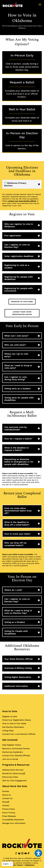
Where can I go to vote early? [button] (16, 355)
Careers (6, 805)
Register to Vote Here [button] (22, 302)
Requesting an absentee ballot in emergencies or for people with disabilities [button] (19, 462)
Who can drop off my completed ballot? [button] (15, 544)
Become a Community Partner (16, 749)
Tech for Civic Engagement (14, 781)
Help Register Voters (12, 745)
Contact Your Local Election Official (19, 734)
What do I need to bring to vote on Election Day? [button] (18, 612)
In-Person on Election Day (22, 141)
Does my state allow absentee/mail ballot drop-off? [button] (18, 511)
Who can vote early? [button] (15, 345)
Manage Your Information (14, 823)
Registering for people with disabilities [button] (19, 278)
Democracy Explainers (12, 752)
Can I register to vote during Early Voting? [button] (15, 378)
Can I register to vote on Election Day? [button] (17, 246)
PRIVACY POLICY (16, 865)
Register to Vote (10, 716)
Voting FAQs (8, 731)
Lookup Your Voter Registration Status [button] (22, 313)
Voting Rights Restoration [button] (18, 677)
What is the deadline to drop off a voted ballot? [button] (17, 523)
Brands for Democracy (14, 773)
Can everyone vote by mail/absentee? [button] (16, 428)
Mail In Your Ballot (22, 115)
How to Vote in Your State (14, 723)
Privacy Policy (9, 809)
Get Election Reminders (13, 727)
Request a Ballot (22, 89)
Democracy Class (10, 777)
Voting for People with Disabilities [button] (16, 632)
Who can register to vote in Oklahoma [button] (19, 225)
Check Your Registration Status (17, 720)
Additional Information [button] (16, 686)
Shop (6, 802)
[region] (22, 184)
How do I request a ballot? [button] (18, 439)
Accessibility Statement (13, 820)
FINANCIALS (30, 865)
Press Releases (9, 816)
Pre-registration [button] (13, 236)
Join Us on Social (10, 759)
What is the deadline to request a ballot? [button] (17, 449)
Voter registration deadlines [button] (19, 256)
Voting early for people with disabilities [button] (19, 399)
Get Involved (10, 740)
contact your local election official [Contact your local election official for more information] (22, 201)
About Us (6, 795)
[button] (40, 6)
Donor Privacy (9, 813)
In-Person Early (22, 63)
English (6, 864)
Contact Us (7, 798)
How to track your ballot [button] (17, 534)
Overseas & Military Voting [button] (18, 668)
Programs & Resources (16, 765)
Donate (6, 791)
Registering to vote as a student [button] (17, 266)
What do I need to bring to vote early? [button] (18, 367)
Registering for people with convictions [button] (19, 290)
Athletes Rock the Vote (13, 770)
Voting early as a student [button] (17, 389)
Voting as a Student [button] (15, 622)
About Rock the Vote (15, 786)
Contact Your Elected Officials (16, 756)
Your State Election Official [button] (18, 659)
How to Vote (10, 711)
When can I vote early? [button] (16, 336)
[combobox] (7, 864)
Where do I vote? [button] (13, 590)
